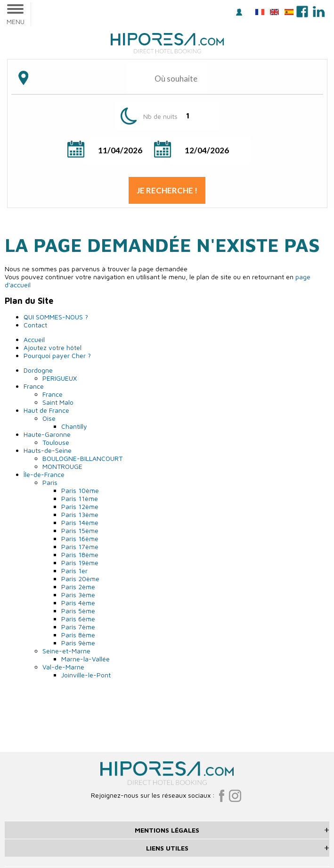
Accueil (34, 339)
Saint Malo (58, 402)
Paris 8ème (78, 635)
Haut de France (46, 410)
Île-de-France (44, 474)
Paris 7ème (78, 627)
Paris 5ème (78, 611)
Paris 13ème (80, 514)
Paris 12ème (80, 506)
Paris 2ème (78, 587)
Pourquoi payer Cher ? (57, 355)
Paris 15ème (80, 530)
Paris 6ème (78, 619)
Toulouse (56, 442)
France (34, 386)
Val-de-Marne (63, 667)
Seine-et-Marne (66, 651)
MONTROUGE (62, 466)
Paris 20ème (80, 579)
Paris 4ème (78, 603)
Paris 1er (74, 571)
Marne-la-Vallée (86, 659)
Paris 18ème (80, 555)
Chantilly (74, 426)
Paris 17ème (80, 547)
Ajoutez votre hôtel (53, 347)
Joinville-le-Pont (86, 675)
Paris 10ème (80, 490)
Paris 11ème (80, 498)
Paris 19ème (80, 563)
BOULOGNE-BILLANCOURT (82, 458)
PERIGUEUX (60, 378)
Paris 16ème (80, 538)
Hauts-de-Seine (48, 450)
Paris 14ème (80, 522)
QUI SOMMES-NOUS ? (56, 317)
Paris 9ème (78, 643)
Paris (50, 482)
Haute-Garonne (47, 434)
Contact (35, 325)
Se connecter (239, 12)
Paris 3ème (78, 595)
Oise (49, 418)
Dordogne (38, 370)
